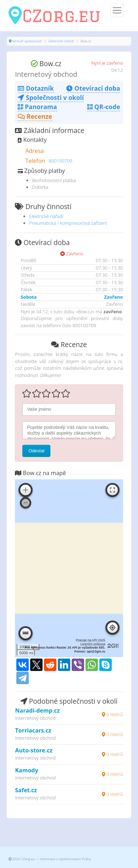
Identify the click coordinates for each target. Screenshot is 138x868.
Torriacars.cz (33, 730)
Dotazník (36, 88)
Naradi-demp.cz (37, 710)
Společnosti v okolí (51, 97)
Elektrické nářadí (61, 41)
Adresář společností (26, 41)
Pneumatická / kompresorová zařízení (68, 223)
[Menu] (117, 10)
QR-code (104, 107)
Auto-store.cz (34, 750)
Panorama (37, 107)
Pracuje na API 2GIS (91, 640)
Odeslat (36, 451)
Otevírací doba (93, 88)
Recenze (35, 116)
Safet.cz (26, 790)
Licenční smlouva (93, 644)
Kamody (26, 770)
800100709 (60, 161)
